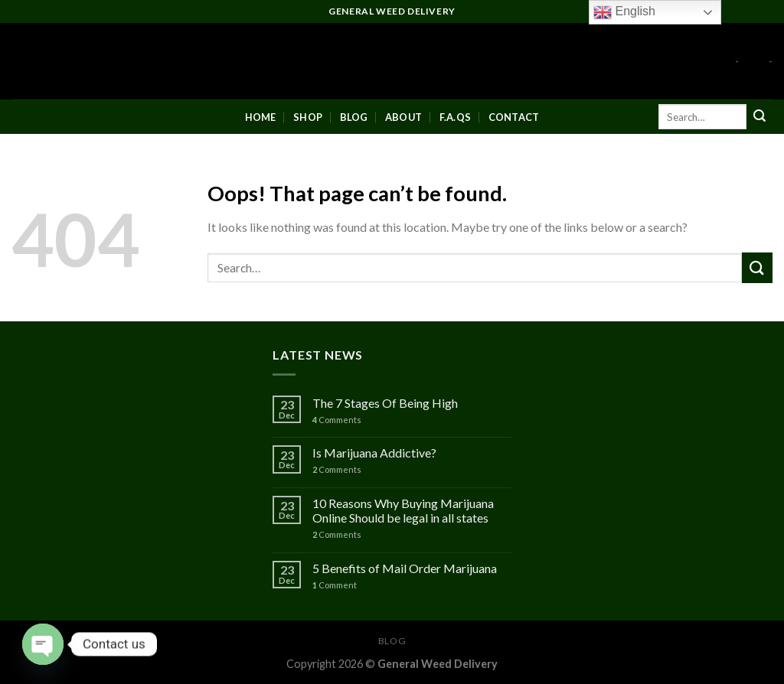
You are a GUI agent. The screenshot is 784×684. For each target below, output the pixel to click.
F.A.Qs (456, 117)
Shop (308, 117)
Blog (354, 117)
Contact (514, 117)
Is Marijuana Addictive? (374, 453)
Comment (335, 585)
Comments (337, 420)
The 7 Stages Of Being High (385, 403)
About (403, 117)
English (624, 12)
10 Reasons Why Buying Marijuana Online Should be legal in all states (403, 510)
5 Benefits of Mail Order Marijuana (405, 568)
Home (261, 117)
